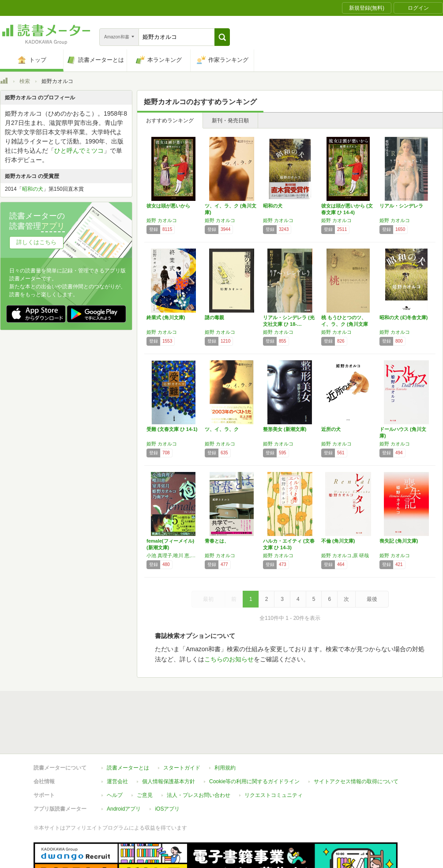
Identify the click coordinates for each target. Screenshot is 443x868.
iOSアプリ (167, 809)
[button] (222, 37)
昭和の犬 (273, 206)
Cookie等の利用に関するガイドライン (254, 781)
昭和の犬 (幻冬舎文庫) (404, 317)
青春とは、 (217, 541)
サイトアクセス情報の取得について (356, 781)
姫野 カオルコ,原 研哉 (345, 555)
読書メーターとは (128, 768)
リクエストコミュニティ (274, 795)
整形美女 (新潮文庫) (285, 429)
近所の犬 (331, 429)
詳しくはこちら (36, 242)
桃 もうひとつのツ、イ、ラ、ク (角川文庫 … (345, 324)
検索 (25, 81)
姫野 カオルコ (162, 220)
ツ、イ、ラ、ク (222, 429)
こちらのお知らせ (229, 659)
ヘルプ (115, 795)
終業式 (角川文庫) (166, 317)
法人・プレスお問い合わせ (199, 795)
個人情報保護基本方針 (169, 781)
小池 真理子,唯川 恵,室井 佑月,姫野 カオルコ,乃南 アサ (173, 555)
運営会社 (117, 781)
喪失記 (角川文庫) (399, 541)
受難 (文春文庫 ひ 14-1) (172, 429)
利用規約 (225, 768)
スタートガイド (182, 768)
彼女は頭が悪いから (168, 206)
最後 (372, 599)
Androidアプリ (124, 809)
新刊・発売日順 (230, 121)
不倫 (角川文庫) (338, 541)
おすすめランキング (170, 121)
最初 (208, 599)
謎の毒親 (214, 317)
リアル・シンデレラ (401, 206)
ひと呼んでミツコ (79, 151)
